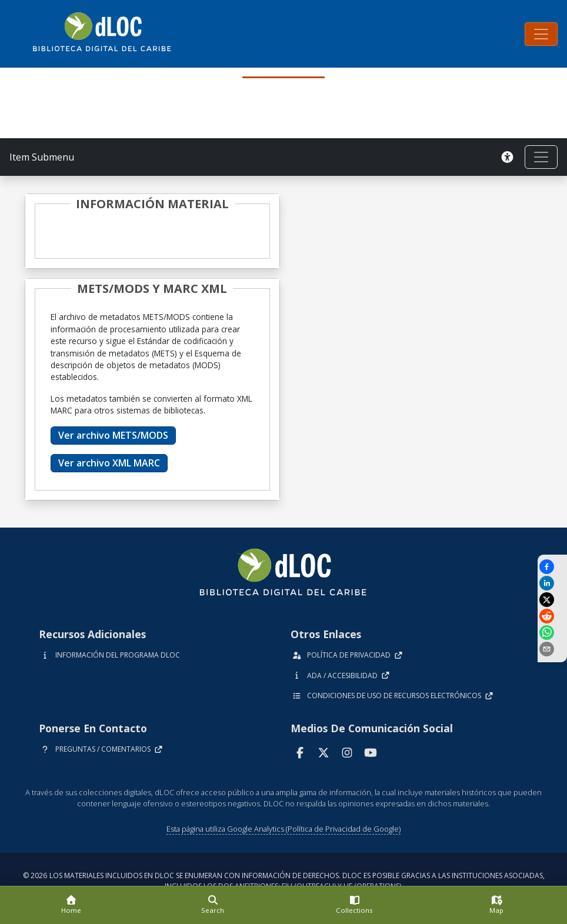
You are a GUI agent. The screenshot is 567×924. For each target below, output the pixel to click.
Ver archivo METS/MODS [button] (113, 435)
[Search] (213, 905)
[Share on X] (552, 600)
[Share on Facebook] (552, 567)
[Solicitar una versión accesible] (507, 157)
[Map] (496, 905)
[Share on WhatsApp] (552, 633)
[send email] (552, 649)
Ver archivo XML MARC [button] (109, 463)
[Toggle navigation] (541, 34)
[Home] (71, 905)
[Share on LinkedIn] (552, 583)
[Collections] (354, 905)
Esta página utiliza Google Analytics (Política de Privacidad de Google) (283, 829)
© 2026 (284, 881)
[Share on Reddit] (552, 616)
